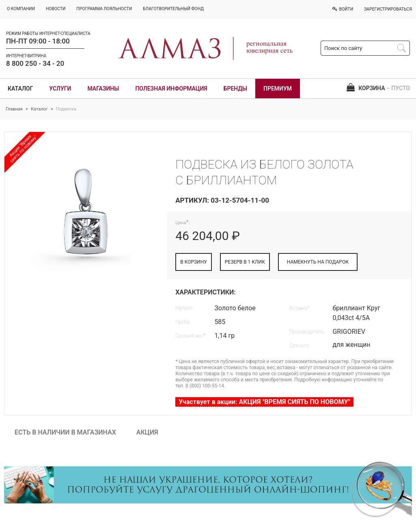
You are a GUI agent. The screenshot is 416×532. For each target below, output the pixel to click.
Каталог (20, 89)
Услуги (60, 89)
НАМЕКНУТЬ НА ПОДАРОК (318, 262)
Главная (14, 109)
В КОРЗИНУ (194, 262)
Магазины (103, 89)
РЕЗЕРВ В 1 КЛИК (245, 262)
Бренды (235, 89)
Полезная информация (171, 89)
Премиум (278, 89)
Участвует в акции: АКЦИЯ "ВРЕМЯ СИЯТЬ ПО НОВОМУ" (264, 402)
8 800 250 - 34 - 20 (35, 63)
